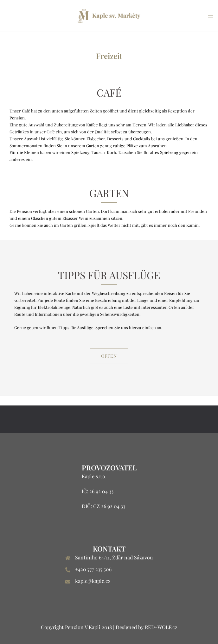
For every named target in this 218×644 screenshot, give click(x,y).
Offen (109, 356)
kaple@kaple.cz (93, 581)
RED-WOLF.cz (161, 627)
